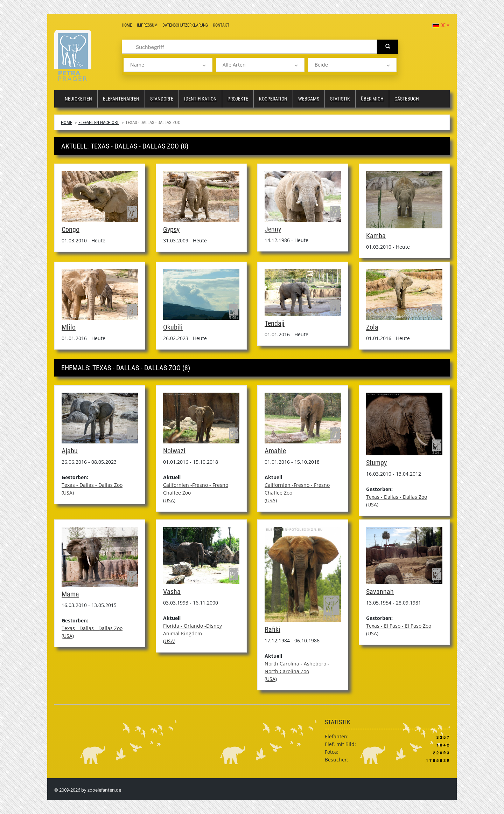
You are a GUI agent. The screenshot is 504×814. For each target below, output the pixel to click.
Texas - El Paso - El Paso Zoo (399, 626)
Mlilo (69, 327)
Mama (70, 594)
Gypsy (171, 229)
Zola (372, 327)
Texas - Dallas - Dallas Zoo (92, 485)
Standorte (162, 99)
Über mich (372, 99)
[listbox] (168, 65)
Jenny (273, 229)
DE (441, 25)
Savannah (380, 592)
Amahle (275, 451)
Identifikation (200, 99)
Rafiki (272, 629)
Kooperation (273, 99)
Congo (71, 229)
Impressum (147, 25)
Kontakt (221, 25)
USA (68, 493)
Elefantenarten (121, 99)
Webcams (309, 99)
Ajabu (70, 451)
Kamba (376, 236)
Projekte (238, 99)
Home (127, 25)
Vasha (172, 592)
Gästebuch (407, 99)
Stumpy (376, 463)
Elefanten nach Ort (99, 122)
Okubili (173, 327)
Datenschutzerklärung (185, 25)
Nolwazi (174, 451)
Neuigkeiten (78, 99)
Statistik (340, 99)
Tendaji (275, 323)
